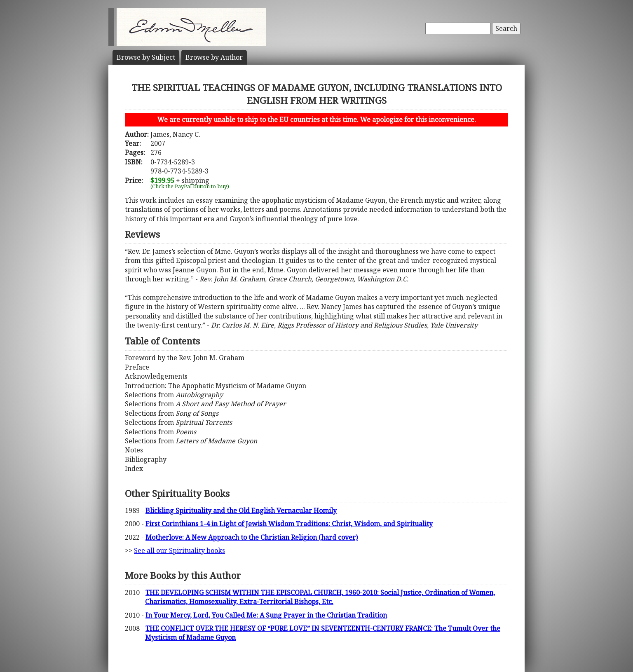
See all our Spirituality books (179, 550)
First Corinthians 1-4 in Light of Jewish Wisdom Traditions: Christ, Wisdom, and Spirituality (289, 524)
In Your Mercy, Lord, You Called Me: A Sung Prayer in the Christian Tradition (266, 615)
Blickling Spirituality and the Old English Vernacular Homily (241, 510)
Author (214, 57)
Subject (146, 57)
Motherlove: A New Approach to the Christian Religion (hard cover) (252, 537)
